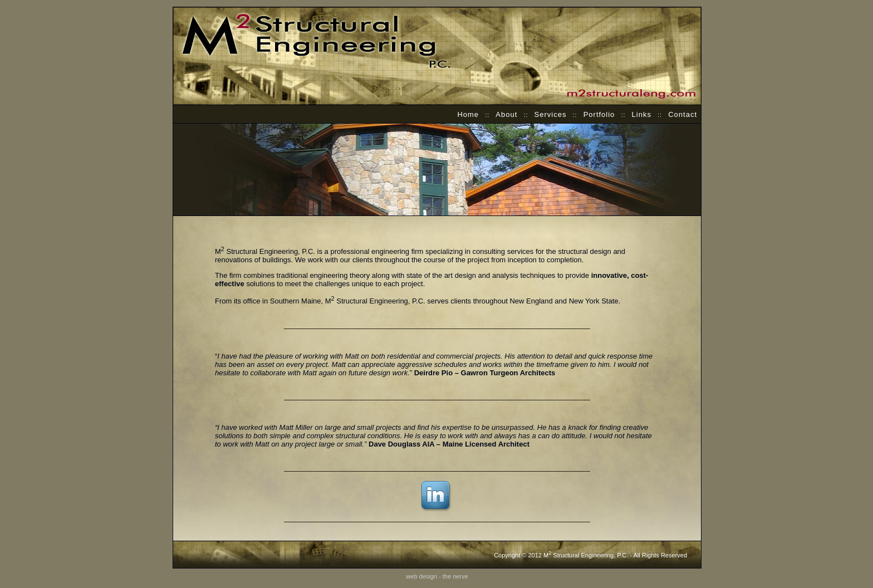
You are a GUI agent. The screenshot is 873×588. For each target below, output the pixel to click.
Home (468, 114)
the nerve (455, 576)
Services (551, 114)
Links (642, 114)
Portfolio (599, 114)
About (506, 114)
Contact (683, 114)
